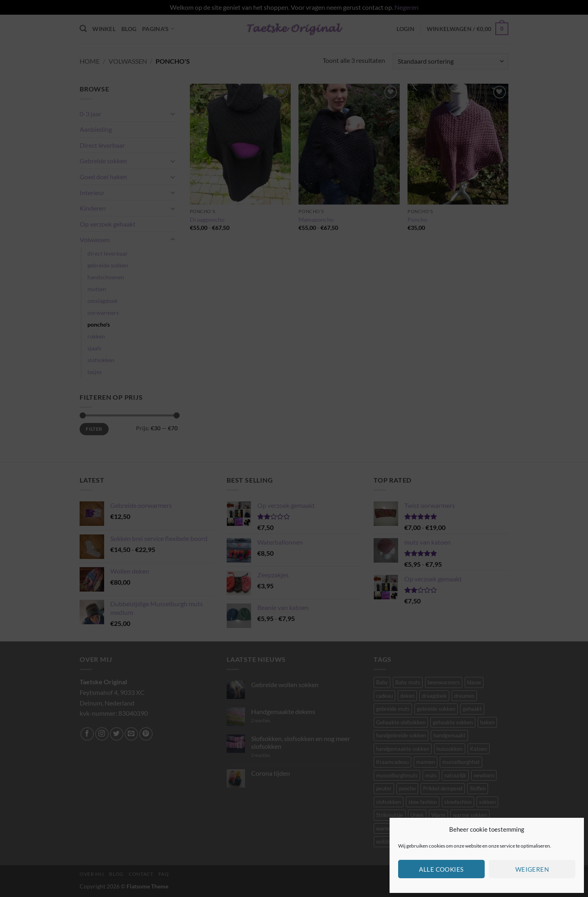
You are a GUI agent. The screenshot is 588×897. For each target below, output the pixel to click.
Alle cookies (441, 869)
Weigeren (532, 869)
